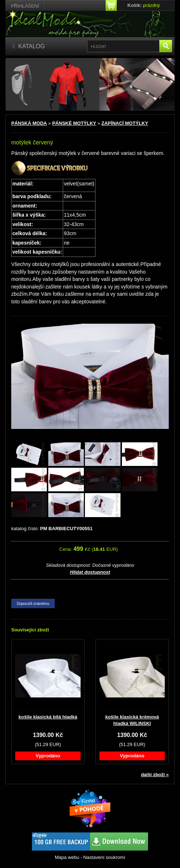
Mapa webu (67, 857)
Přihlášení (25, 6)
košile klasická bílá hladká (48, 717)
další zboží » (155, 775)
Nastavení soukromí (104, 857)
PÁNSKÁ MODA (29, 123)
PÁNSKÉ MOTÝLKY (74, 123)
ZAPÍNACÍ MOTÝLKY (125, 123)
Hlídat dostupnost (90, 572)
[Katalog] (29, 47)
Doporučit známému (33, 604)
